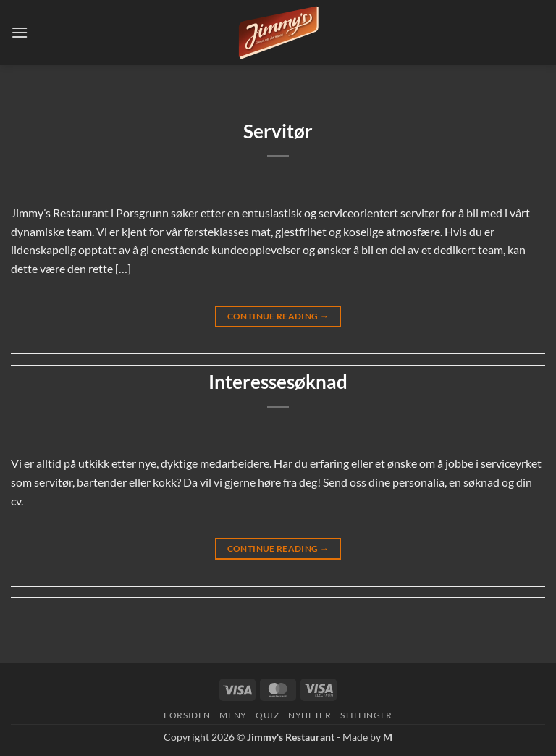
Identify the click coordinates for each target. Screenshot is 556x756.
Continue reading (278, 316)
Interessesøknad (278, 382)
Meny (233, 715)
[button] (20, 32)
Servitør (278, 131)
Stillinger (366, 715)
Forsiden (187, 715)
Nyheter (309, 715)
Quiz (267, 715)
